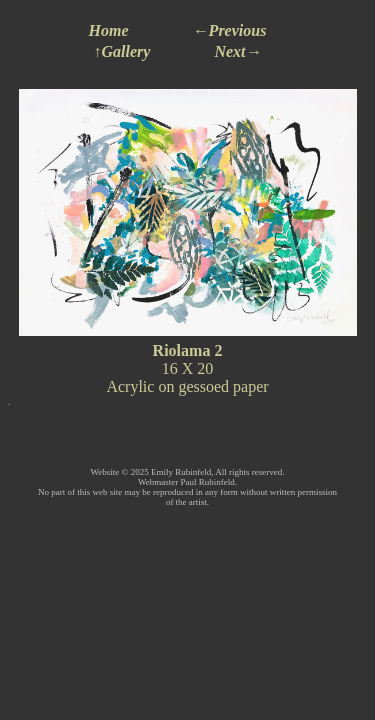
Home (109, 30)
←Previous (230, 30)
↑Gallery (122, 51)
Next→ (237, 51)
